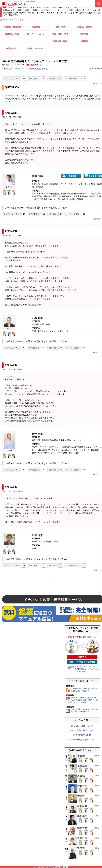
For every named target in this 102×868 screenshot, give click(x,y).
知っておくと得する (11, 79)
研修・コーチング (36, 48)
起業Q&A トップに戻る (11, 19)
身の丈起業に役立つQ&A (82, 730)
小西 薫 (81, 756)
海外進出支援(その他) (38, 69)
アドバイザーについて (83, 672)
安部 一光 (82, 786)
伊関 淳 (81, 796)
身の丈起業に (34, 79)
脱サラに (53, 79)
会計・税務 (60, 27)
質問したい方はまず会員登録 (82, 662)
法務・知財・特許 (60, 34)
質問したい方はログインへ (85, 667)
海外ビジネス (12, 48)
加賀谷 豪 (82, 806)
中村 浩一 (82, 848)
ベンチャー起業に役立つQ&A (82, 740)
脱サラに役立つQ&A (82, 735)
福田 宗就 (37, 176)
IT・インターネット (36, 34)
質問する (82, 657)
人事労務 (84, 41)
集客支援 (84, 34)
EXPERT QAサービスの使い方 (86, 669)
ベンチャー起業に (73, 79)
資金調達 (36, 27)
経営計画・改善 (12, 34)
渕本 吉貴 (82, 828)
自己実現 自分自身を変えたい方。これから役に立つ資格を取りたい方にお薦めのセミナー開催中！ (82, 700)
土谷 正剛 (82, 816)
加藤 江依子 (83, 838)
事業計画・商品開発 (12, 27)
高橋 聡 (81, 776)
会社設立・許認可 (84, 27)
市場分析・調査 (60, 41)
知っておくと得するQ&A (82, 726)
